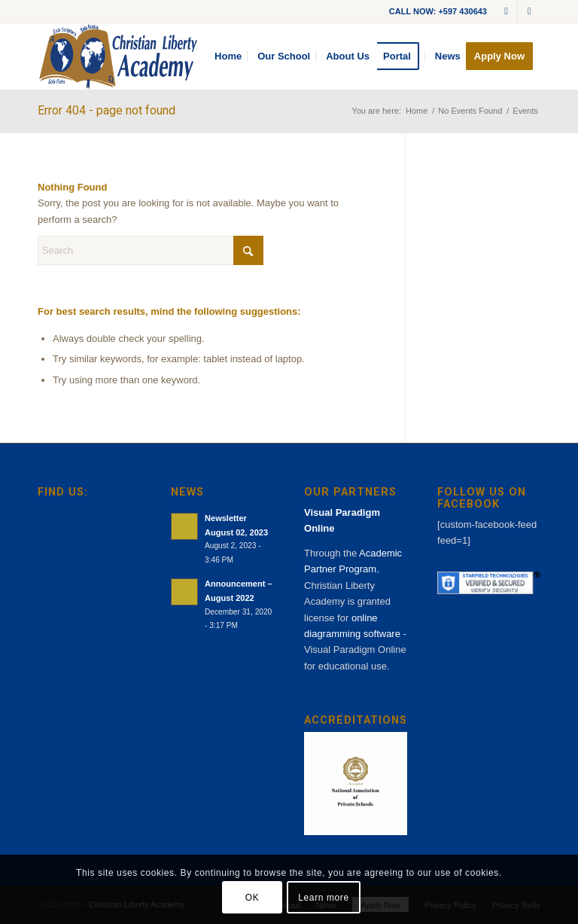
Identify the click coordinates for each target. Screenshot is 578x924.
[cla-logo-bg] (118, 56)
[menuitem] (228, 56)
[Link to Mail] (506, 11)
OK (252, 898)
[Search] (151, 250)
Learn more (323, 898)
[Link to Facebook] (529, 11)
